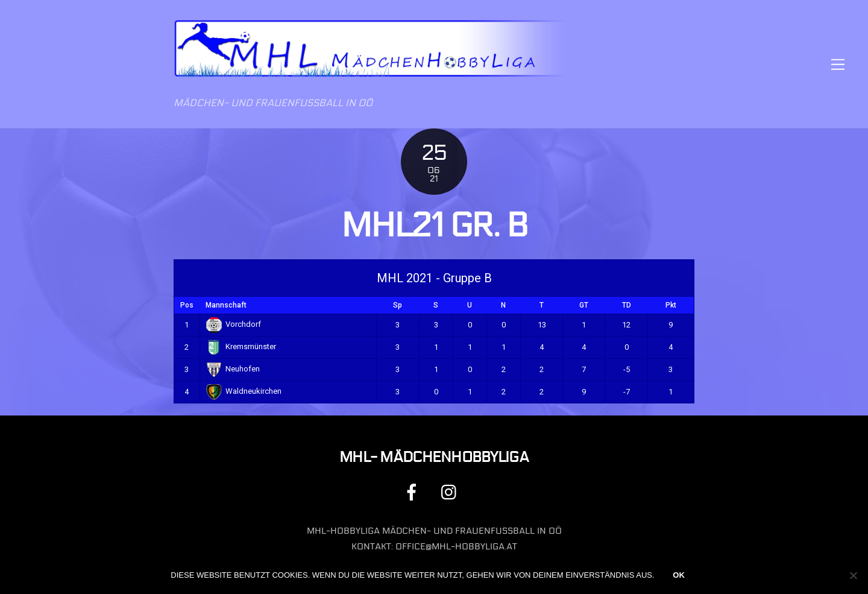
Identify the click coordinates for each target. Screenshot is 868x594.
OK (679, 575)
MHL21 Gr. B (434, 226)
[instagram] (452, 492)
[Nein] (853, 575)
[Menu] (838, 64)
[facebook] (414, 492)
